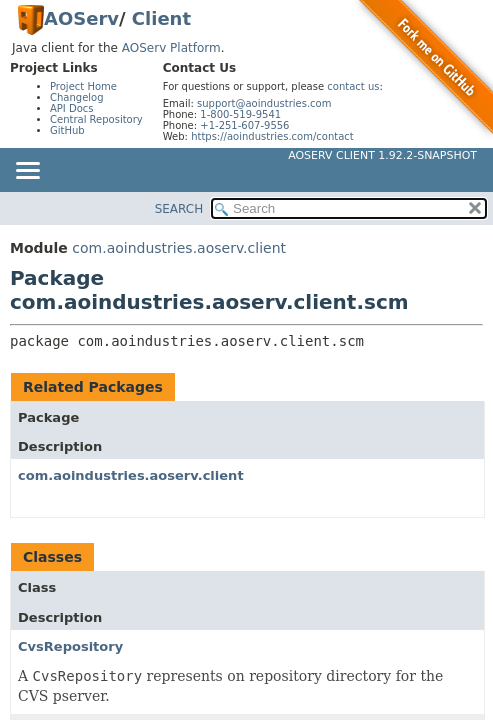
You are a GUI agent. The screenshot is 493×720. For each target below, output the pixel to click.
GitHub (67, 130)
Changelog (77, 97)
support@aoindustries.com (264, 103)
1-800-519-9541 (240, 114)
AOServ (81, 18)
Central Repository (96, 119)
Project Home (83, 86)
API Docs (72, 108)
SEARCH (179, 209)
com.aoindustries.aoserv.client (179, 248)
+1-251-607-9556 (244, 125)
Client (161, 18)
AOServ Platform (171, 48)
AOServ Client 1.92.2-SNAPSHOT (382, 155)
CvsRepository (70, 646)
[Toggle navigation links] (27, 172)
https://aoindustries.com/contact (272, 136)
